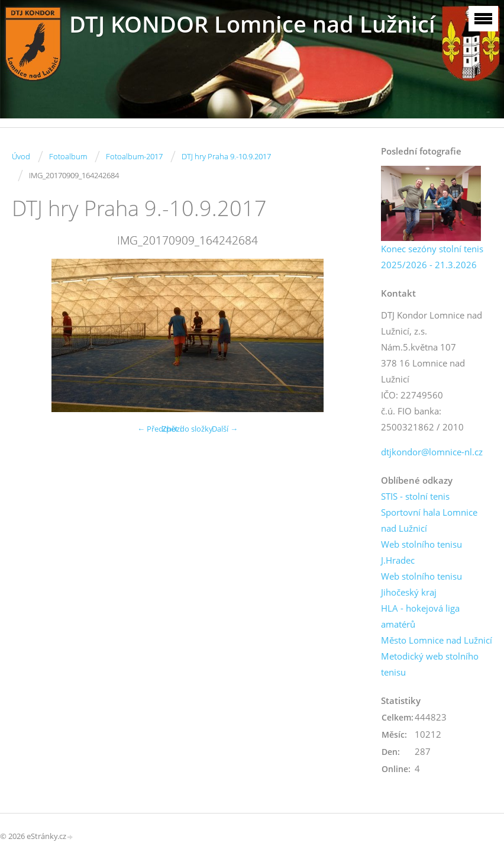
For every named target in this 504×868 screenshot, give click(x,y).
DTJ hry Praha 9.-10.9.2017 (226, 156)
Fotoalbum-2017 (134, 156)
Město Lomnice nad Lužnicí (437, 640)
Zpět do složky (188, 429)
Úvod (21, 156)
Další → (225, 429)
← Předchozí (159, 429)
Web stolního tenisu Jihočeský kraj (421, 584)
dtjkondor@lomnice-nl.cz (432, 452)
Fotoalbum (68, 156)
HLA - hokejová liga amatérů (420, 616)
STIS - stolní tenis (415, 496)
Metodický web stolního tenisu (430, 664)
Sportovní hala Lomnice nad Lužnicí (429, 520)
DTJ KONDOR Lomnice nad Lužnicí (252, 24)
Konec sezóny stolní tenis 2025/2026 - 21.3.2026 (432, 257)
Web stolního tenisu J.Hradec (421, 552)
